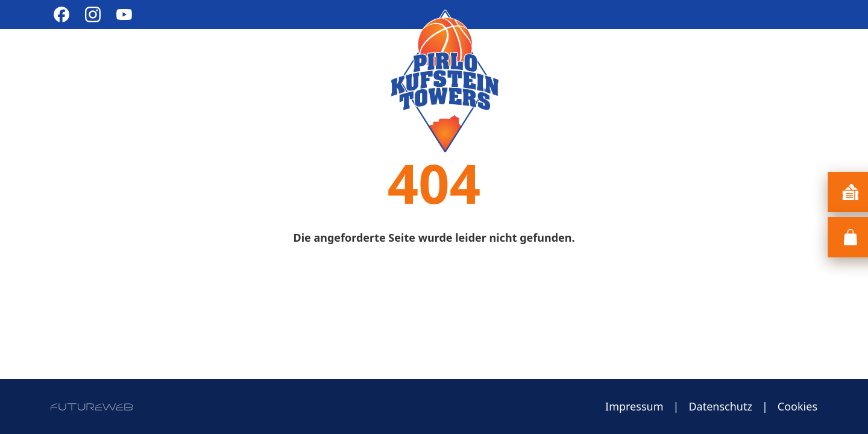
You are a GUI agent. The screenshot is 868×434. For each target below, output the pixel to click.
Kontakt (791, 56)
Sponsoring (706, 56)
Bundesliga (234, 56)
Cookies (797, 406)
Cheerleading (336, 56)
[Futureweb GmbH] (92, 407)
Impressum (634, 406)
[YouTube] (124, 14)
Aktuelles (82, 56)
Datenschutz (720, 406)
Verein (155, 56)
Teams (624, 56)
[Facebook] (61, 14)
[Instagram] (93, 14)
